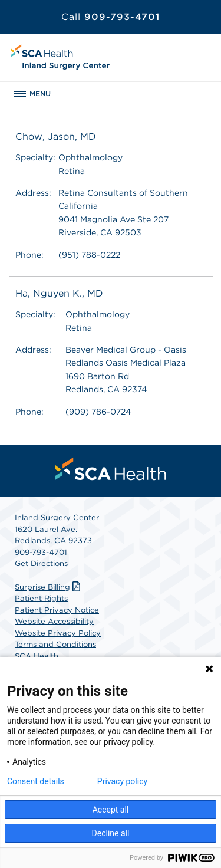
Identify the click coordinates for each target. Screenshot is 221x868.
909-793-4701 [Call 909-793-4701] (111, 17)
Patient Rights (41, 598)
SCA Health (37, 656)
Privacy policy (122, 781)
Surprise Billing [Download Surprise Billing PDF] (49, 587)
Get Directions (41, 563)
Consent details (36, 781)
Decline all (111, 833)
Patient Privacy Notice (57, 610)
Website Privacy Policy (58, 633)
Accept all (111, 810)
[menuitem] (111, 469)
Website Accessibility (54, 621)
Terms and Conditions (55, 644)
